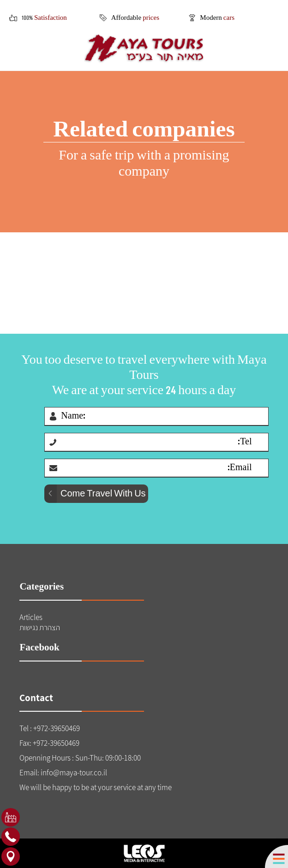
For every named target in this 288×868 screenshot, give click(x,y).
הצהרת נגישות (40, 627)
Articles (31, 617)
